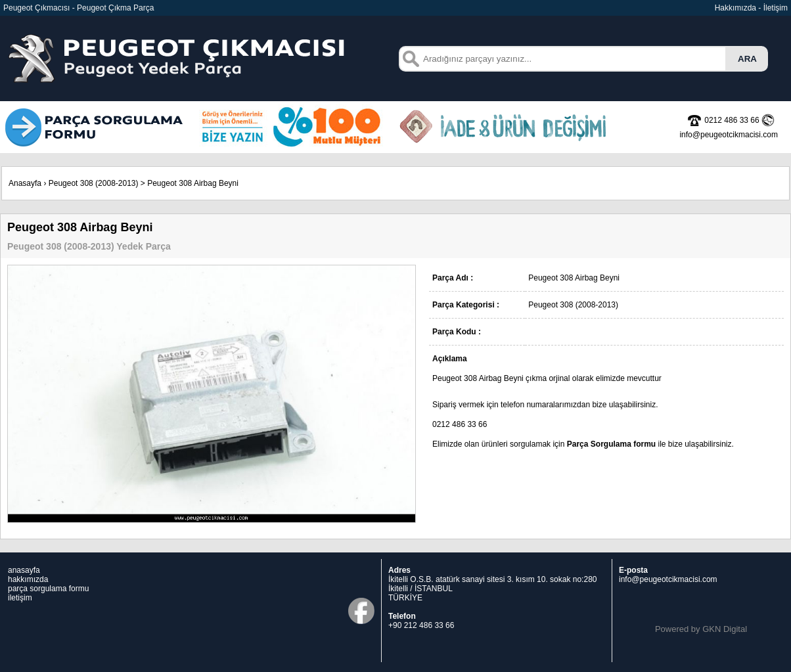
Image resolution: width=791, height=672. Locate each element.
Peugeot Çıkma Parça (115, 8)
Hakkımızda (735, 8)
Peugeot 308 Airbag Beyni (193, 183)
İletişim (776, 8)
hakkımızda (28, 579)
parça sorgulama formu (48, 589)
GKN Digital (725, 629)
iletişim (20, 598)
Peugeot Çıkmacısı (36, 8)
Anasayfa (25, 183)
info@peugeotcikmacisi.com (668, 579)
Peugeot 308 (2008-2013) (94, 183)
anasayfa (24, 570)
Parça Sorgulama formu (611, 444)
